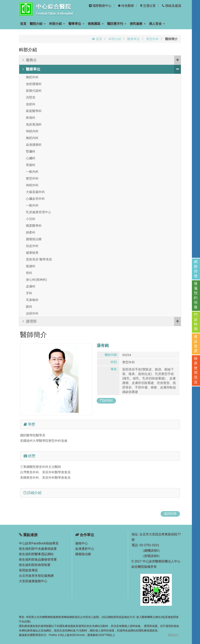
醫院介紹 (38, 24)
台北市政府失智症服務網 (36, 576)
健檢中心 (82, 543)
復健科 (31, 266)
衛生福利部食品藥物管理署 (38, 559)
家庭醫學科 (34, 111)
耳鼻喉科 (32, 300)
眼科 (29, 307)
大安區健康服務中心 (33, 581)
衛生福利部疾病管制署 (35, 565)
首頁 (23, 24)
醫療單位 (134, 39)
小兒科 (31, 219)
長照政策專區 (28, 570)
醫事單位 (76, 24)
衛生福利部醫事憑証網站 (36, 554)
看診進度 (196, 344)
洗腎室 (31, 97)
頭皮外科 (32, 246)
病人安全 (157, 24)
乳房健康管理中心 (39, 212)
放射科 (31, 104)
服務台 (102, 60)
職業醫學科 (34, 226)
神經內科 (32, 131)
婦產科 (31, 232)
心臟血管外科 (35, 199)
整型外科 (152, 39)
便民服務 (138, 24)
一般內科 (32, 172)
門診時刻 (106, 400)
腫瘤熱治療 (34, 239)
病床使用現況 (196, 370)
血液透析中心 (85, 549)
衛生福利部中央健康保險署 (38, 549)
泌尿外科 (32, 313)
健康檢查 (32, 253)
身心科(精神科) (36, 280)
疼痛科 (31, 118)
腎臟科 (31, 151)
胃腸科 (31, 165)
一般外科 (32, 205)
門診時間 (196, 322)
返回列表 (170, 514)
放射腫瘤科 (34, 84)
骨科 (29, 273)
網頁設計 (173, 635)
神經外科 (32, 185)
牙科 (29, 293)
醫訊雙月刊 (117, 24)
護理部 (102, 321)
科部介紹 (57, 24)
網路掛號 (196, 269)
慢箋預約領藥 (196, 295)
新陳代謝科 (34, 91)
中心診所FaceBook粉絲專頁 (39, 543)
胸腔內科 (32, 138)
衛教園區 (96, 24)
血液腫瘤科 (34, 145)
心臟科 (31, 158)
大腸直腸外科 (35, 192)
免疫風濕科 (34, 124)
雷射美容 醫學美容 (39, 259)
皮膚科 (31, 286)
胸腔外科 (32, 77)
